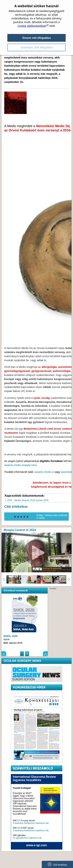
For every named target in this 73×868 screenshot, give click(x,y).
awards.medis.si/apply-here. (21, 465)
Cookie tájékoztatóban (32, 26)
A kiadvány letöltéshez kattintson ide (31, 823)
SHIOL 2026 (10, 636)
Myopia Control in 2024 (20, 530)
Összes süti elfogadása (36, 38)
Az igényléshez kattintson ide (27, 838)
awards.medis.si (44, 472)
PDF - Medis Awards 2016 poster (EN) (28, 500)
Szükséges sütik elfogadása (37, 47)
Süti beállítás (57, 864)
